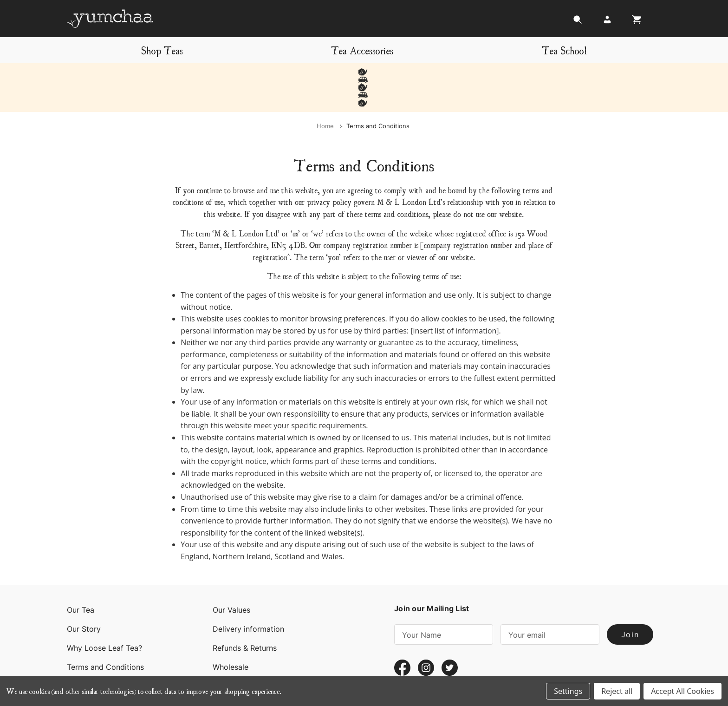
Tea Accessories (362, 50)
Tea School (564, 50)
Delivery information (248, 598)
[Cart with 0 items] (634, 22)
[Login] (607, 22)
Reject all (617, 691)
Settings (568, 691)
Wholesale (231, 636)
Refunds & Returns (245, 617)
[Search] (578, 22)
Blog (221, 655)
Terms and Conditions (105, 636)
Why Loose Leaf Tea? (104, 617)
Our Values (231, 579)
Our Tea (81, 579)
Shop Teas (162, 50)
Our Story (84, 598)
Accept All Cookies (682, 691)
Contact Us (87, 655)
